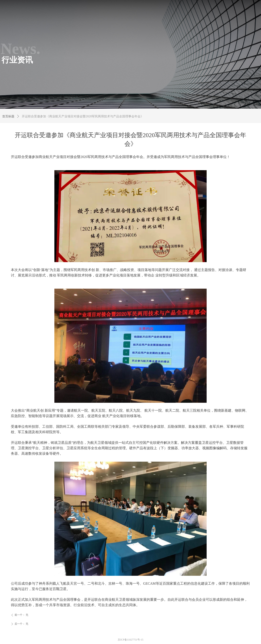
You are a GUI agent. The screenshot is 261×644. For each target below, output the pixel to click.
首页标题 (8, 116)
